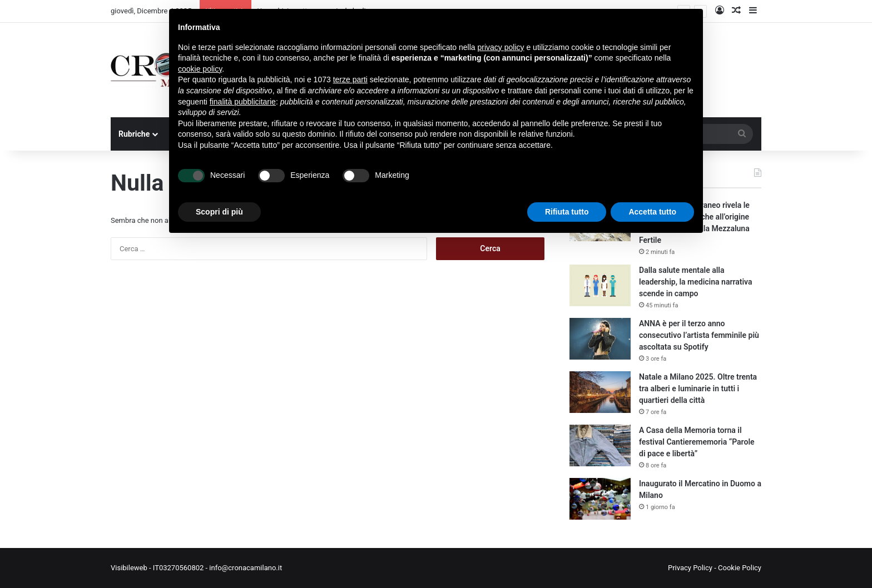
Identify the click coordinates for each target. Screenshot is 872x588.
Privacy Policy (690, 568)
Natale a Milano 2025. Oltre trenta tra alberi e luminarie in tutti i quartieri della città (698, 388)
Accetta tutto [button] (652, 212)
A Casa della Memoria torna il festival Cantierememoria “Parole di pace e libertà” (697, 442)
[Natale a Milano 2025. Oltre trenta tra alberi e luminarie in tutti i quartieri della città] (600, 392)
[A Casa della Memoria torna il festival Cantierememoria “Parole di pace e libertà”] (600, 445)
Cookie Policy (740, 568)
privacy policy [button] (501, 47)
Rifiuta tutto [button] (567, 212)
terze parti (350, 79)
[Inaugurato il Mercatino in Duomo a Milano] (600, 499)
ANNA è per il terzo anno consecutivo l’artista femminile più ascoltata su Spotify (699, 335)
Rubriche (134, 134)
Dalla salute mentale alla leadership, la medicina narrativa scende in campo (696, 282)
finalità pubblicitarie (243, 102)
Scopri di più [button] (219, 212)
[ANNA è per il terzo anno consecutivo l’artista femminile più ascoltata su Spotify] (600, 339)
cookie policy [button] (200, 69)
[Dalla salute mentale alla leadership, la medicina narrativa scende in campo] (600, 285)
